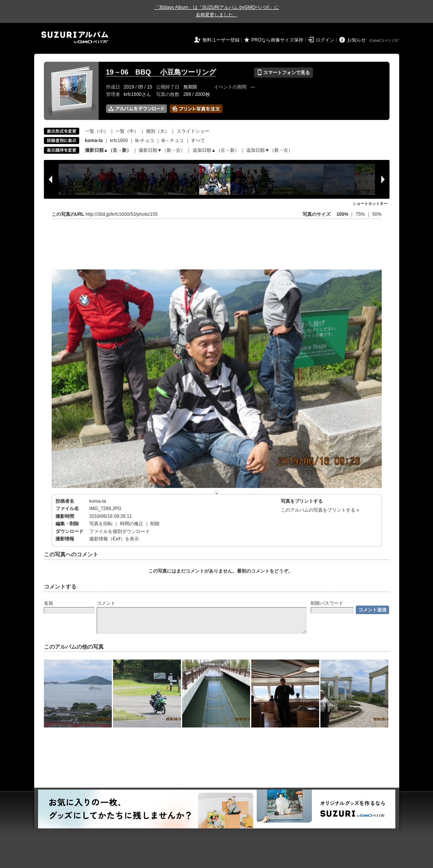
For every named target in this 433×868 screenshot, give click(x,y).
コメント (106, 603)
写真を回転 (101, 524)
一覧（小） (97, 131)
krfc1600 (119, 141)
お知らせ (356, 40)
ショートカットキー (370, 204)
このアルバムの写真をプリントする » (320, 510)
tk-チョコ (145, 141)
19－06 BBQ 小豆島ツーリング (161, 72)
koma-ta (98, 501)
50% (377, 214)
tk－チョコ (173, 141)
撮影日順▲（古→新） (108, 150)
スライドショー (193, 131)
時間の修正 (132, 524)
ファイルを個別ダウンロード (120, 531)
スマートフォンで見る (283, 73)
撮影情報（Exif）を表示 (114, 539)
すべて (198, 141)
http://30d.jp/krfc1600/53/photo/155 (122, 214)
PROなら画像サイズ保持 (277, 40)
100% (342, 214)
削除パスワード (327, 603)
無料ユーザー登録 (221, 40)
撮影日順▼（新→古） (162, 150)
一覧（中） (127, 131)
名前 (49, 603)
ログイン (325, 40)
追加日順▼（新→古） (270, 150)
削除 (155, 524)
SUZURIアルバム (75, 37)
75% (361, 214)
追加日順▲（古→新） (216, 150)
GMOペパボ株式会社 (385, 41)
